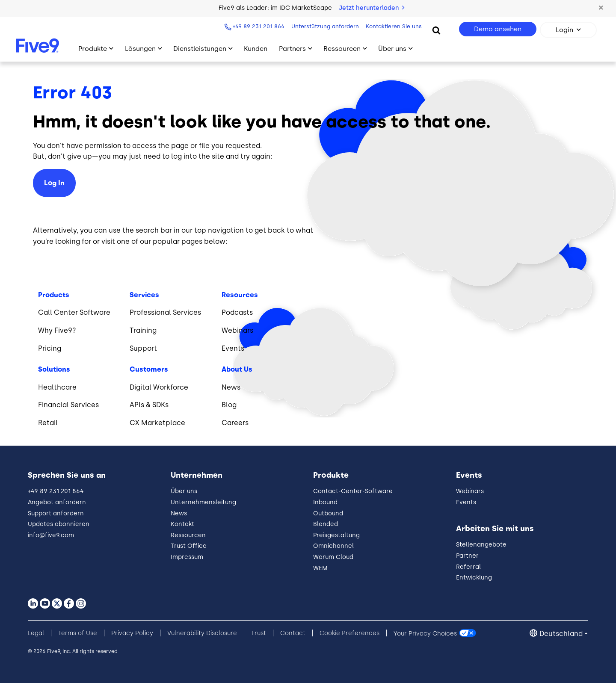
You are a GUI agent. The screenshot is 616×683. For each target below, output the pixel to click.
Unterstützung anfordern (324, 26)
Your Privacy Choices (425, 633)
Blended (326, 524)
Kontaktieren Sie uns (393, 26)
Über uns (184, 491)
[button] (601, 8)
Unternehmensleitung (203, 502)
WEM (320, 568)
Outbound (328, 513)
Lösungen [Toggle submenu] (140, 49)
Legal (36, 633)
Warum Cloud (333, 557)
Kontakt (182, 524)
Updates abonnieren (59, 524)
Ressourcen (188, 535)
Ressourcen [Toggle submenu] (342, 49)
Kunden (256, 49)
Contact (293, 633)
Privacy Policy (132, 633)
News (179, 513)
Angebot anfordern (57, 502)
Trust (259, 633)
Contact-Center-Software (353, 491)
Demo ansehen (498, 29)
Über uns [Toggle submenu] (392, 49)
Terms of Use (78, 633)
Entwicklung (474, 578)
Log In (54, 183)
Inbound (325, 502)
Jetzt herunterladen (372, 8)
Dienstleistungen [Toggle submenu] (200, 49)
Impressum (187, 557)
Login (564, 30)
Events (466, 502)
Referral (468, 567)
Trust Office (189, 546)
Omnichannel (333, 546)
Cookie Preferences (349, 633)
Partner (467, 556)
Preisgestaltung (336, 535)
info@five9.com (51, 535)
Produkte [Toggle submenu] (93, 49)
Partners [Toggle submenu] (292, 49)
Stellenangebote (481, 545)
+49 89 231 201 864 (258, 26)
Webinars (470, 491)
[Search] (436, 30)
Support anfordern (56, 513)
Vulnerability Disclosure (202, 633)
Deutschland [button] (561, 634)
